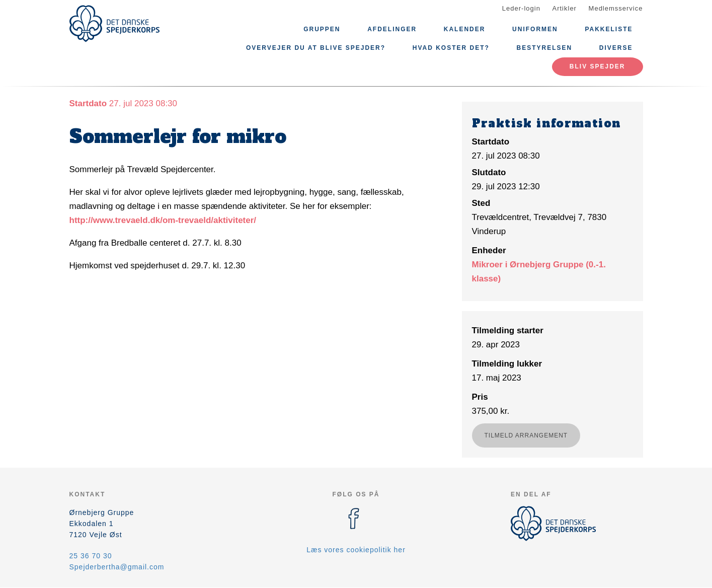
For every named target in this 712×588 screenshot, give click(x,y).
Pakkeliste (609, 29)
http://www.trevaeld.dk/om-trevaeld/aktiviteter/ (163, 220)
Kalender (465, 29)
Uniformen (535, 29)
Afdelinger (392, 29)
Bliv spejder (598, 66)
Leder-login (521, 8)
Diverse (616, 48)
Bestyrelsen (545, 48)
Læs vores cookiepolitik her (356, 550)
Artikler (565, 8)
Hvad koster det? (451, 48)
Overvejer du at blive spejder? (316, 48)
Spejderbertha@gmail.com (117, 567)
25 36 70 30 (91, 556)
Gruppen (322, 29)
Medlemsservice (616, 8)
